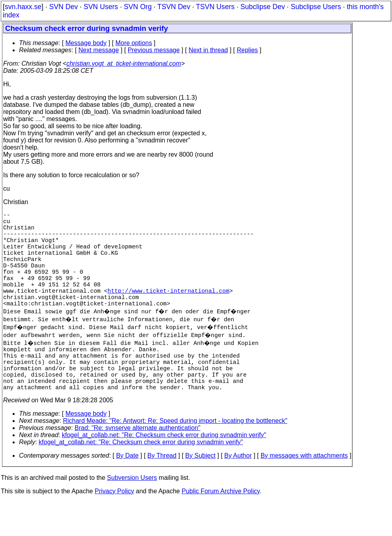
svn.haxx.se (23, 7)
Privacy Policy (114, 526)
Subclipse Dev (263, 7)
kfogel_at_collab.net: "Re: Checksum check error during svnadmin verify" (164, 470)
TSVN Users (215, 7)
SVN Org (138, 7)
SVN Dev (63, 7)
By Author (238, 490)
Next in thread (208, 50)
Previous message (154, 50)
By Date (127, 490)
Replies (247, 50)
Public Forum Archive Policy (221, 526)
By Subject (200, 490)
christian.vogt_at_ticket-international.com (124, 63)
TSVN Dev (174, 7)
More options (134, 43)
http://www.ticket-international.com (169, 311)
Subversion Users (132, 512)
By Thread (162, 490)
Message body (86, 43)
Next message (98, 50)
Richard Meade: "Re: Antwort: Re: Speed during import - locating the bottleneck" (175, 456)
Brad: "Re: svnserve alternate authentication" (138, 463)
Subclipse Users (316, 7)
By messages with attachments (304, 490)
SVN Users (101, 7)
